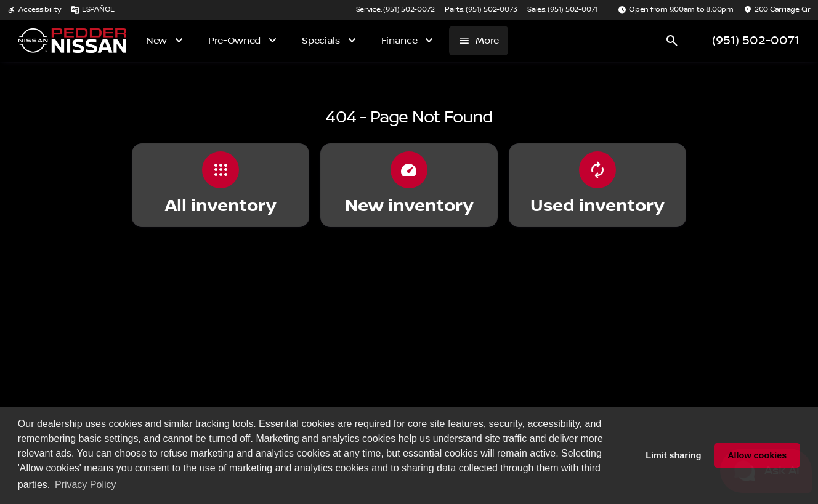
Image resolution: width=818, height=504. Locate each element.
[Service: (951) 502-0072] (395, 10)
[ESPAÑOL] (93, 10)
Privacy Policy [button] (86, 485)
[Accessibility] (34, 10)
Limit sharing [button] (673, 455)
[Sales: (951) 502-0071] (563, 10)
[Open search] (672, 41)
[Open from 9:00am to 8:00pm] (676, 10)
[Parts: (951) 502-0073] (481, 10)
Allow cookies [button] (757, 455)
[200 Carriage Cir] (777, 10)
